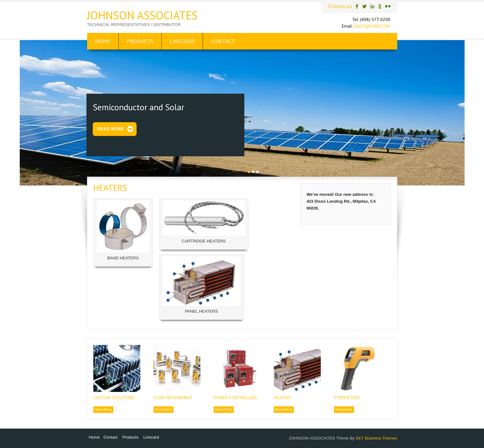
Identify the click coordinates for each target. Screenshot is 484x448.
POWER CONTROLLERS (235, 398)
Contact (223, 41)
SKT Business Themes (377, 438)
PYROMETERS (347, 398)
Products (140, 41)
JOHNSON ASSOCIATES (142, 15)
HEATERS (282, 398)
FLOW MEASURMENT (173, 398)
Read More (111, 129)
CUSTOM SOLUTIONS (114, 398)
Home (103, 41)
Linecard (182, 41)
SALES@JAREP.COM (372, 26)
